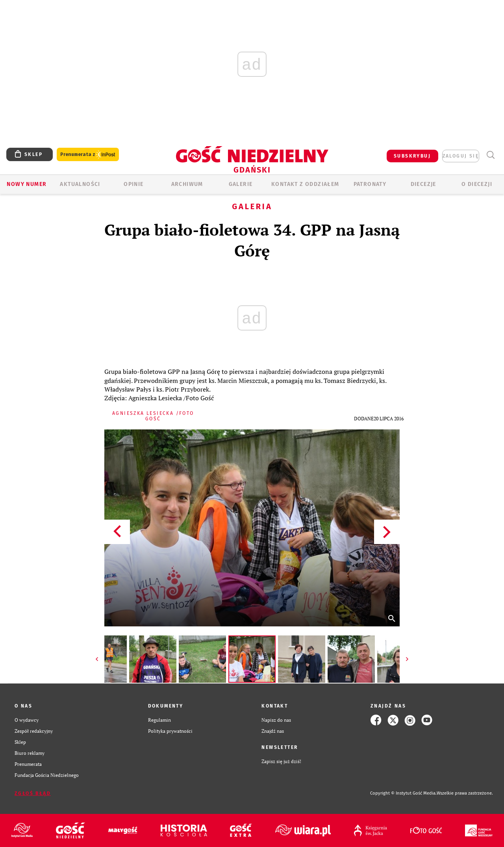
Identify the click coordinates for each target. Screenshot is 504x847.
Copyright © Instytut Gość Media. (403, 793)
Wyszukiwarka (490, 155)
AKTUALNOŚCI (80, 184)
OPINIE (133, 184)
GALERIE (241, 184)
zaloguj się (461, 156)
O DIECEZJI (477, 184)
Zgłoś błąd (33, 793)
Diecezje (423, 184)
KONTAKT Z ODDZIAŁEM (305, 184)
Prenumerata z (88, 155)
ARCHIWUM (187, 184)
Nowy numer (27, 184)
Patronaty (370, 184)
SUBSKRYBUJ (412, 156)
